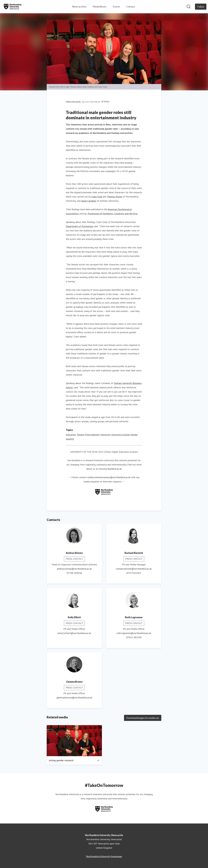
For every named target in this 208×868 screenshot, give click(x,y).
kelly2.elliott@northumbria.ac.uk (74, 633)
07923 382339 (134, 637)
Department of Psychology (79, 226)
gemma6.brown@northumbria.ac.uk (74, 698)
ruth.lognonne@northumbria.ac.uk (134, 633)
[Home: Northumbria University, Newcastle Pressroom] (13, 7)
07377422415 (134, 573)
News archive (79, 6)
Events (116, 6)
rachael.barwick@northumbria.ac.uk (134, 569)
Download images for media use (143, 718)
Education (71, 435)
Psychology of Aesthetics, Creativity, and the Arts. (113, 214)
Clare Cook (97, 197)
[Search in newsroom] (189, 7)
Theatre (81, 435)
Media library (100, 6)
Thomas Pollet (114, 197)
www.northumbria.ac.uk (110, 469)
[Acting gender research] (74, 741)
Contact (131, 6)
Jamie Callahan (89, 201)
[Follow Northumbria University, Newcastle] (201, 7)
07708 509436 (74, 573)
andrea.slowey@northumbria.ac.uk (74, 569)
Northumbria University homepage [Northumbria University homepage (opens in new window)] (104, 856)
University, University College (115, 435)
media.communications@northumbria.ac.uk (109, 477)
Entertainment (92, 435)
